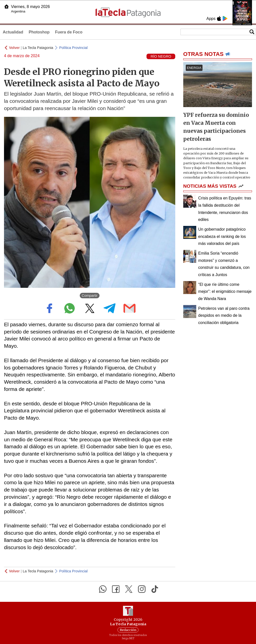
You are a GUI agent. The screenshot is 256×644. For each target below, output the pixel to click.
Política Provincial (73, 48)
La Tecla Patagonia (38, 48)
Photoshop (39, 32)
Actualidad (13, 32)
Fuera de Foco (69, 32)
